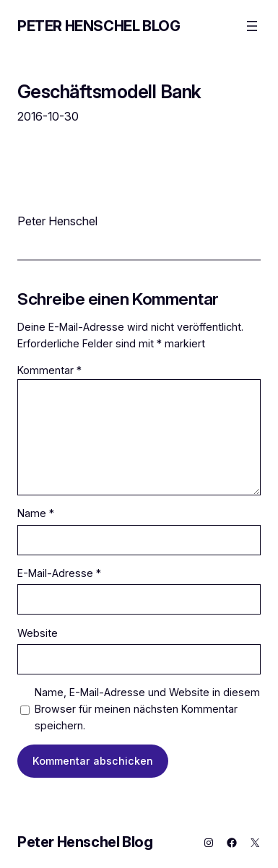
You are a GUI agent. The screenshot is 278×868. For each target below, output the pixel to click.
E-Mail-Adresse (59, 573)
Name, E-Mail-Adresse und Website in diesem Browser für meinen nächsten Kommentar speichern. (147, 709)
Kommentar (49, 370)
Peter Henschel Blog (99, 26)
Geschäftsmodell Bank (109, 91)
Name (36, 513)
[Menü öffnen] (252, 26)
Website (38, 633)
